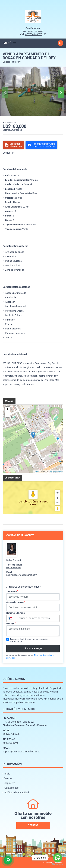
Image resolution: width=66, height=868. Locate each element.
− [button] (7, 415)
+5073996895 (35, 32)
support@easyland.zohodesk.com (21, 752)
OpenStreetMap (56, 471)
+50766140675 (34, 34)
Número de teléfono (16, 613)
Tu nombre (12, 591)
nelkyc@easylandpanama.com (22, 575)
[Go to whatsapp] (58, 858)
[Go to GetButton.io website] (58, 864)
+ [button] (7, 409)
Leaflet (36, 471)
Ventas (8, 778)
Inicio (7, 774)
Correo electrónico (16, 602)
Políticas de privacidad (17, 793)
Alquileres (10, 783)
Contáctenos (11, 788)
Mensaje (11, 624)
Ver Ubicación (28, 502)
